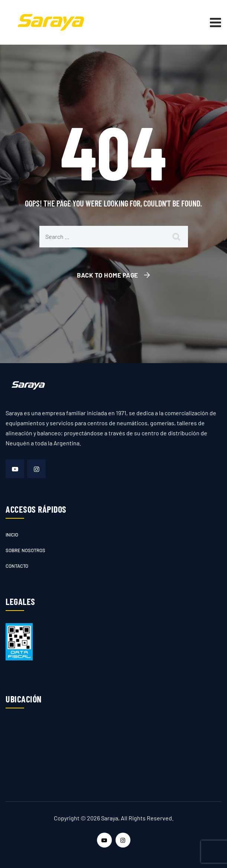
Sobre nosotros (25, 550)
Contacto (17, 566)
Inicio (12, 535)
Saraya (110, 818)
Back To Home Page (108, 275)
